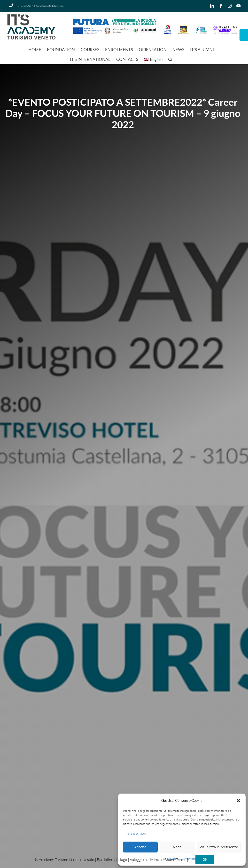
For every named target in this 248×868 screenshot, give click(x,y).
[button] (238, 801)
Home (25, 138)
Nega (177, 847)
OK (205, 859)
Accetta (140, 847)
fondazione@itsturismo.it (51, 6)
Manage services (136, 833)
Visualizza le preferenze (219, 847)
